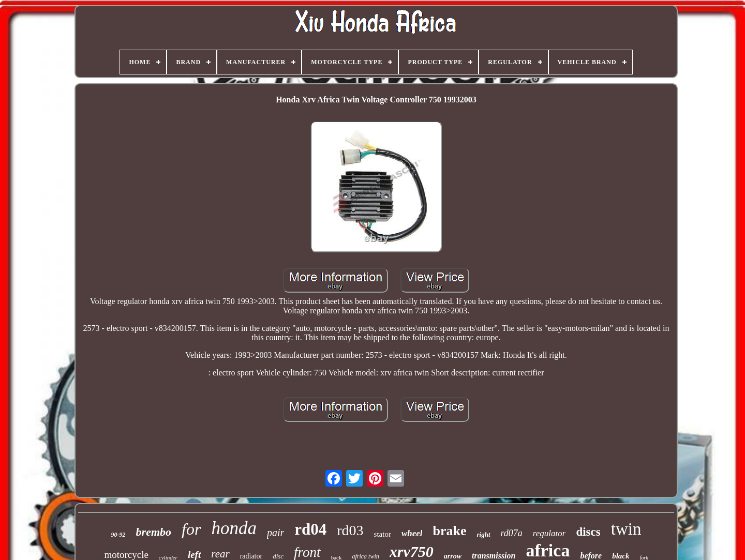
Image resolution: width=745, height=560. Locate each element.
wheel (412, 533)
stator (383, 534)
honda (234, 528)
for (191, 529)
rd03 (350, 530)
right (483, 534)
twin (626, 529)
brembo (154, 532)
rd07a (512, 533)
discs (588, 532)
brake (449, 531)
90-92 (118, 535)
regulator (549, 533)
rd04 (310, 529)
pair (275, 533)
